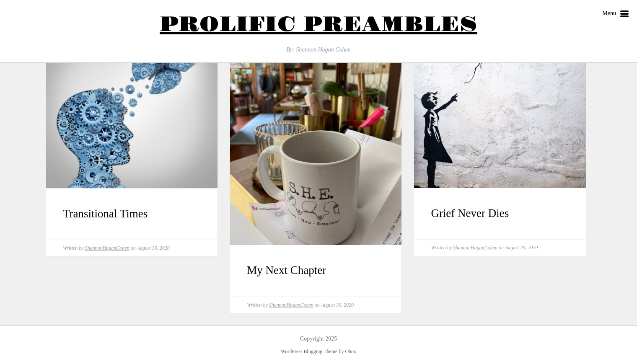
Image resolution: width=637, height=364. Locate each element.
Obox (351, 351)
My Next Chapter (286, 270)
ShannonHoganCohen (107, 248)
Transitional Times (105, 214)
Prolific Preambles (318, 25)
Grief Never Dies (470, 213)
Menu (615, 14)
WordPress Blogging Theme (309, 351)
